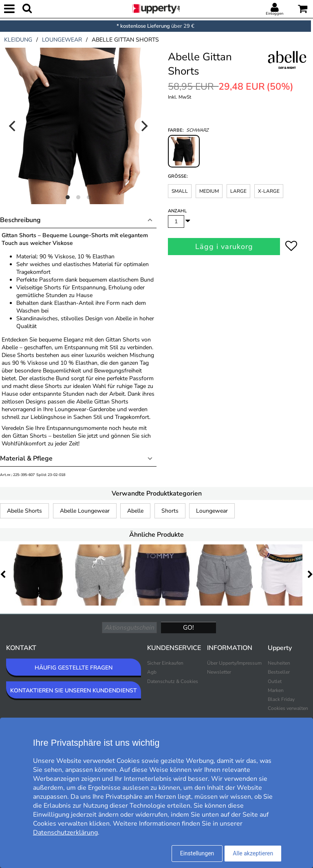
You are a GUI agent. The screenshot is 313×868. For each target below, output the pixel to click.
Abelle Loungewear (85, 511)
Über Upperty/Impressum (234, 663)
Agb (152, 672)
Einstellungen (197, 853)
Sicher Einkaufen (165, 663)
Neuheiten (279, 663)
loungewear (62, 40)
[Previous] (13, 126)
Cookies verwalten (288, 708)
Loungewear (212, 511)
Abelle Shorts (24, 511)
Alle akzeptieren (253, 853)
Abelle (135, 511)
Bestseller (279, 672)
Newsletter (219, 672)
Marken (276, 690)
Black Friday (281, 699)
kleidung (18, 40)
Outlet (275, 681)
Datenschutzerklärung (65, 833)
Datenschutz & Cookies (173, 681)
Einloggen (274, 13)
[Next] (143, 126)
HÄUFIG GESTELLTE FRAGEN (74, 668)
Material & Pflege (26, 458)
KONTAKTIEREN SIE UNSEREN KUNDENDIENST (74, 691)
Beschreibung (20, 220)
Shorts (170, 511)
